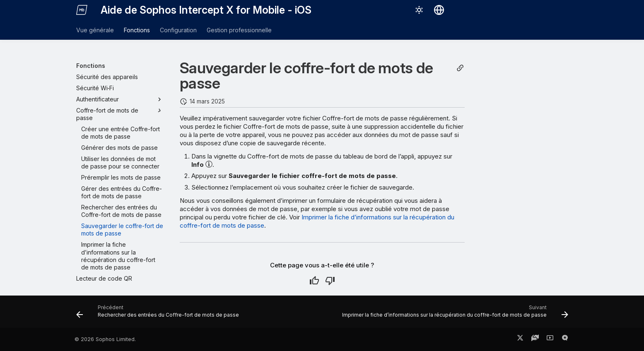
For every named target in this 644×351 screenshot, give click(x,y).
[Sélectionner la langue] (439, 10)
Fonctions (137, 30)
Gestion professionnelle (239, 30)
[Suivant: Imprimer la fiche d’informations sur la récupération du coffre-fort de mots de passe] (453, 314)
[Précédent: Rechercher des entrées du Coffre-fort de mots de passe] (159, 314)
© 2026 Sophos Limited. (105, 339)
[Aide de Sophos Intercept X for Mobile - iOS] (82, 10)
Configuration (178, 30)
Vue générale (95, 30)
